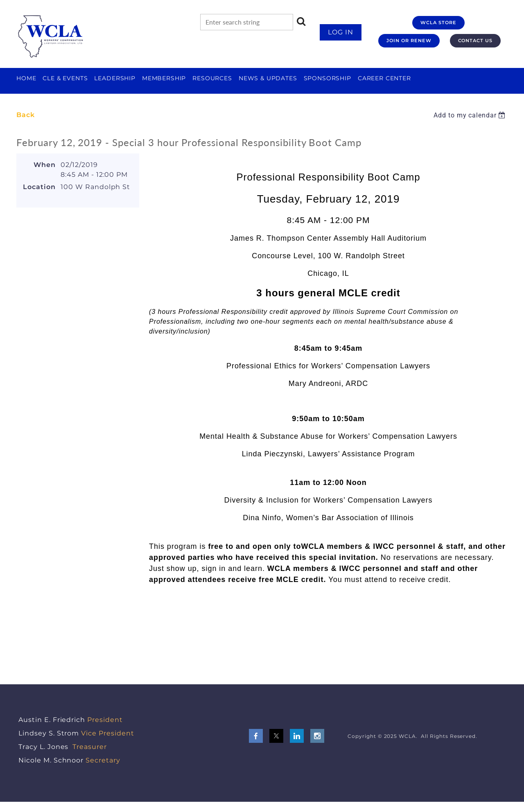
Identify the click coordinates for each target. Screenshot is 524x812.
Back (26, 115)
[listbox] (471, 115)
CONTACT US (475, 41)
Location (39, 187)
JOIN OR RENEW (409, 41)
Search (301, 21)
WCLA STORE (438, 23)
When (45, 165)
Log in (341, 32)
